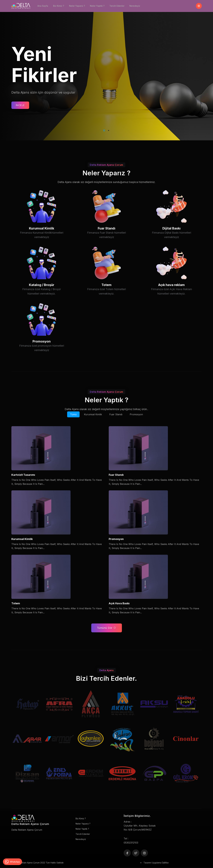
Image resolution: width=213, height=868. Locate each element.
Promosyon (42, 352)
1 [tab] (104, 130)
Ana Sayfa (43, 6)
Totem (106, 296)
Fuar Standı (106, 239)
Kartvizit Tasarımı (23, 475)
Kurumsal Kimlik (42, 239)
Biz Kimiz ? (59, 6)
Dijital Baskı (171, 239)
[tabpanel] (106, 70)
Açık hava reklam (171, 296)
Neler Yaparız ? (77, 6)
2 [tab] (108, 130)
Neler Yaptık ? (97, 6)
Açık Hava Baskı (119, 603)
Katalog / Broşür (42, 296)
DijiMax (165, 863)
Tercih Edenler (117, 6)
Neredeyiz (135, 6)
